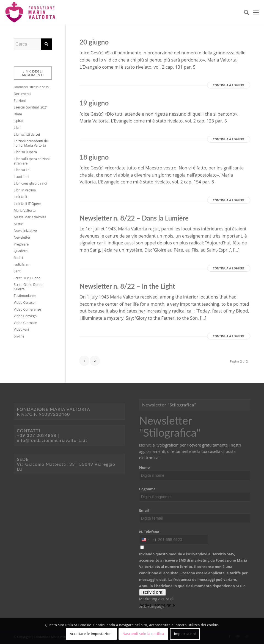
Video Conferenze (27, 309)
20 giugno (94, 42)
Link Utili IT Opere (27, 204)
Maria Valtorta (25, 211)
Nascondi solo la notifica (143, 634)
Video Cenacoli (25, 303)
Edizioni (20, 101)
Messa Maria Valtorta (30, 217)
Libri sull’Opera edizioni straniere (32, 161)
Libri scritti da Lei (27, 134)
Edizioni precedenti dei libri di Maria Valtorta (31, 143)
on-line (19, 336)
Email (145, 510)
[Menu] (256, 12)
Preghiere (21, 244)
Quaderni (21, 251)
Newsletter (22, 237)
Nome (145, 467)
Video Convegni (26, 316)
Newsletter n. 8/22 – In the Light (127, 286)
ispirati (19, 121)
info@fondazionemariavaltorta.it (52, 440)
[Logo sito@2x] (31, 12)
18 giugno (94, 157)
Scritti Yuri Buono (27, 278)
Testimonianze (25, 296)
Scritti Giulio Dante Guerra (28, 287)
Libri (17, 128)
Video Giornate (25, 323)
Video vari (21, 329)
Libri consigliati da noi (30, 183)
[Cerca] (244, 12)
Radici (18, 258)
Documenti (22, 94)
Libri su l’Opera (25, 152)
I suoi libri (21, 177)
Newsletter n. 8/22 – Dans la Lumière (134, 218)
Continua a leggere (229, 85)
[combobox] (148, 540)
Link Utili (20, 197)
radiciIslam (22, 264)
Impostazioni (185, 634)
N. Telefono (149, 532)
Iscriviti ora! (152, 592)
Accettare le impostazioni (91, 634)
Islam (18, 114)
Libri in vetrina (25, 190)
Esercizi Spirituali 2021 (31, 107)
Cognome (148, 489)
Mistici (19, 224)
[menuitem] (244, 12)
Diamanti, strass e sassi (32, 87)
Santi (18, 271)
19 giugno (94, 103)
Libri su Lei (22, 170)
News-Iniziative (25, 231)
